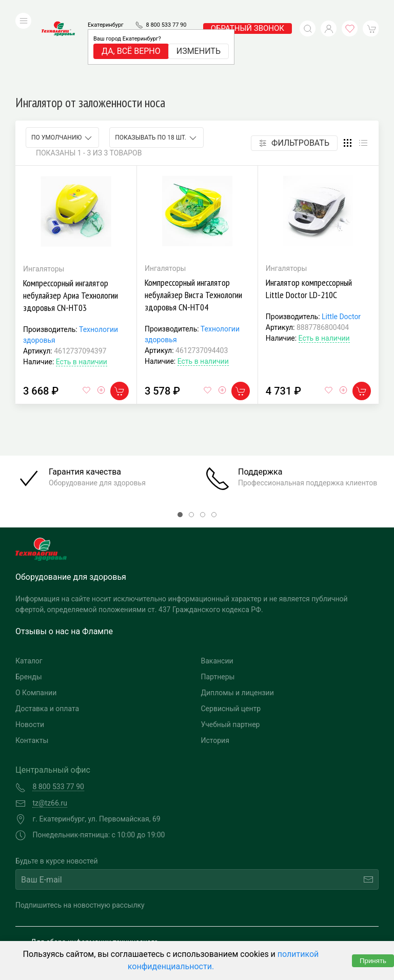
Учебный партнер (231, 656)
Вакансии (217, 592)
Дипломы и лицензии (238, 624)
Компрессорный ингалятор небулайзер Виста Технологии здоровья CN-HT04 (193, 226)
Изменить (199, 36)
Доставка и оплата (47, 640)
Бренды (29, 608)
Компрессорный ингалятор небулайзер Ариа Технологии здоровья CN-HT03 (71, 227)
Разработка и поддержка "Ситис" (284, 916)
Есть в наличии (82, 293)
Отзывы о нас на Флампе (64, 563)
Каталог (29, 592)
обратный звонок (248, 13)
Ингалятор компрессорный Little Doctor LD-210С (309, 220)
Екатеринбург (106, 9)
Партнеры (218, 608)
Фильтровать (294, 74)
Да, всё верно (131, 36)
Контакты (32, 672)
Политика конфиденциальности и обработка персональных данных (106, 932)
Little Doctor (341, 248)
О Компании (36, 624)
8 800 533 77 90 (166, 9)
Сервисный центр (231, 640)
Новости (30, 656)
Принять (373, 961)
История (215, 672)
